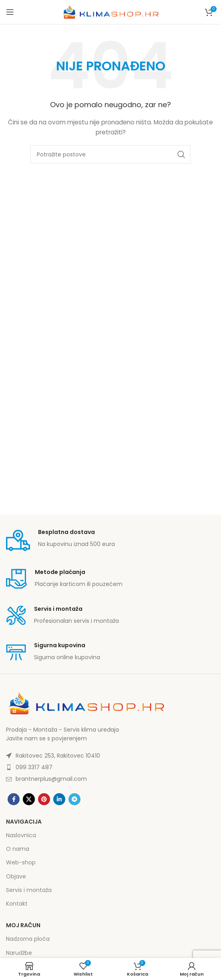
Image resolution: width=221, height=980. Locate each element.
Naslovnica (21, 835)
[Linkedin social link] (59, 799)
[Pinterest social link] (44, 799)
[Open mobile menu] (10, 12)
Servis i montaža (29, 890)
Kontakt (17, 904)
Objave (16, 876)
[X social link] (29, 799)
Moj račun (23, 925)
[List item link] (110, 756)
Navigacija (24, 822)
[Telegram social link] (74, 799)
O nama (18, 849)
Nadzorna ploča (28, 939)
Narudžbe (19, 953)
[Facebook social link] (14, 799)
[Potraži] (110, 154)
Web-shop (21, 862)
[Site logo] (110, 12)
